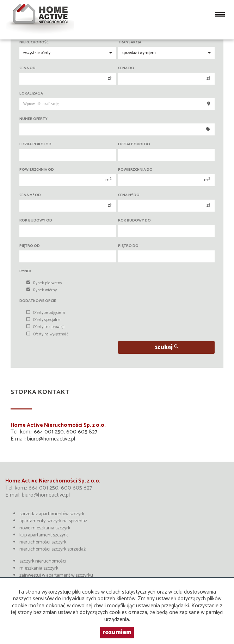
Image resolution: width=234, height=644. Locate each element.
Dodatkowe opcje (38, 301)
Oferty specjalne (44, 320)
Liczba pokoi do (134, 144)
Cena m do (129, 195)
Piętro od (30, 246)
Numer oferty (33, 119)
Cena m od (30, 195)
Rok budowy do (134, 221)
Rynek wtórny (42, 290)
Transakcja (130, 42)
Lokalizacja (31, 94)
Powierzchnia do (135, 170)
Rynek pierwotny (44, 283)
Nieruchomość (34, 42)
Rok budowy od (36, 221)
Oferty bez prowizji (45, 327)
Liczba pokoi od (35, 144)
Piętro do (128, 246)
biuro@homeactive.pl (51, 439)
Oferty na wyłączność (47, 334)
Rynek (26, 271)
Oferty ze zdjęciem (46, 313)
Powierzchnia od (37, 170)
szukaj (167, 347)
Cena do (126, 68)
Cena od (27, 68)
